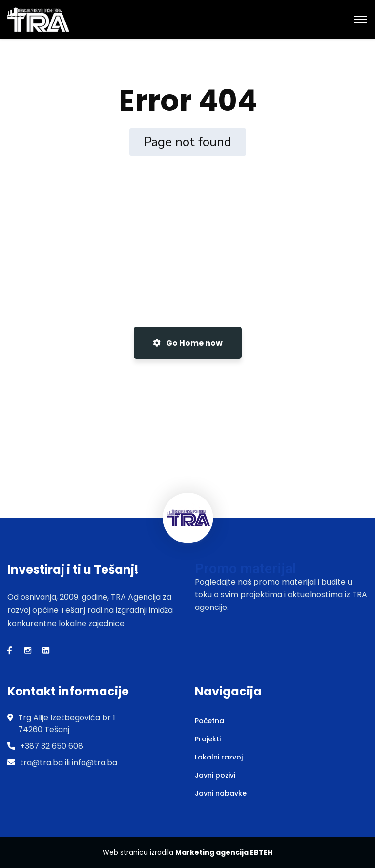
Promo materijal (245, 569)
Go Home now (188, 343)
